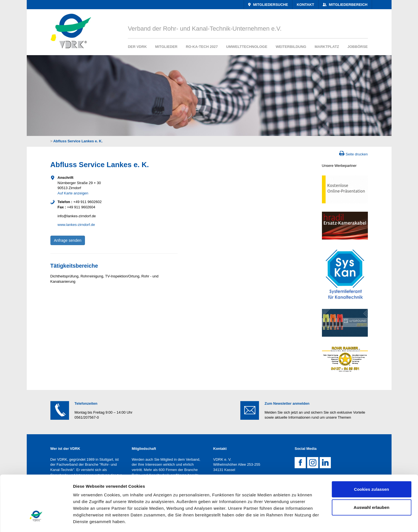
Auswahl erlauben (371, 465)
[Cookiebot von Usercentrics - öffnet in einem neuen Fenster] (36, 521)
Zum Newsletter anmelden (287, 403)
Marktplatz (327, 47)
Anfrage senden (68, 240)
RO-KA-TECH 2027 (202, 47)
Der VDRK (137, 47)
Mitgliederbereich (348, 5)
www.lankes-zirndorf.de (76, 225)
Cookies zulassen (371, 447)
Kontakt (305, 5)
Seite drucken (357, 154)
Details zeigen (296, 521)
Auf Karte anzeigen (73, 193)
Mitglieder (166, 47)
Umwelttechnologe (247, 47)
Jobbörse (358, 47)
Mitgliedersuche (270, 5)
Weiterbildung (291, 47)
